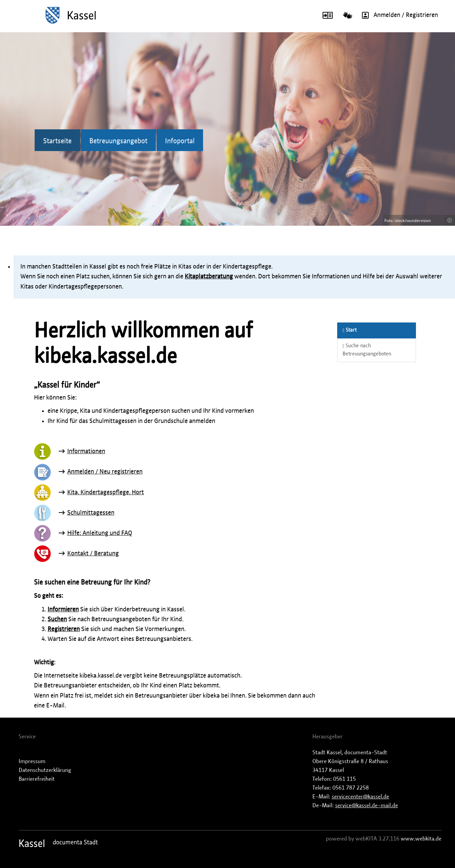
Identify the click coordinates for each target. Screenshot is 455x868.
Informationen (86, 451)
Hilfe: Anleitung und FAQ (100, 533)
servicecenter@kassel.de (360, 797)
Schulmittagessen (91, 513)
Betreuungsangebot (118, 141)
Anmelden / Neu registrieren (105, 472)
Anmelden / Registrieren (398, 15)
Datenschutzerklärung (45, 770)
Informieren (63, 610)
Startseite (57, 141)
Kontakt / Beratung (93, 554)
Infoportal (180, 141)
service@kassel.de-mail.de (367, 806)
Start (350, 330)
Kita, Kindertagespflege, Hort (106, 493)
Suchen (57, 620)
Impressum (32, 761)
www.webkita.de (421, 839)
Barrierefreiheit (37, 779)
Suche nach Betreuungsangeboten (367, 350)
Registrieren (64, 629)
